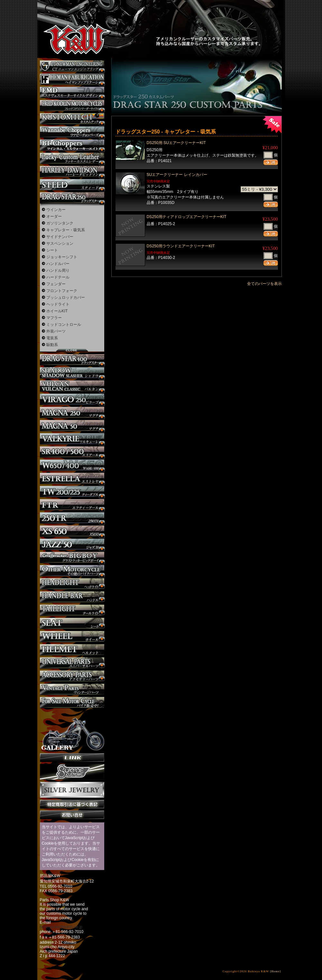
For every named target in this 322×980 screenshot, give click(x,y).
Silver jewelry (72, 790)
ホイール (72, 637)
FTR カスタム (72, 505)
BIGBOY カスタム (72, 558)
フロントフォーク (62, 291)
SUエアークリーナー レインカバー (177, 175)
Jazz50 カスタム (72, 544)
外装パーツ (56, 331)
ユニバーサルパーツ (72, 663)
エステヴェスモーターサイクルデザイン (72, 92)
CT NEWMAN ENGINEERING (72, 66)
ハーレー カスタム (72, 172)
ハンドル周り (58, 270)
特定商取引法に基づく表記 (72, 804)
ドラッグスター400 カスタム (72, 360)
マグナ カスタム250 (72, 412)
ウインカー (56, 210)
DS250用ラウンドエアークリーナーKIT (181, 246)
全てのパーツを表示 (264, 284)
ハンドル (72, 597)
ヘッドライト (58, 304)
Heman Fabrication (72, 79)
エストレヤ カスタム (72, 478)
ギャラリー (72, 731)
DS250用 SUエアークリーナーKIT (176, 143)
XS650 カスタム (72, 531)
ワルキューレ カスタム (72, 439)
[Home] (275, 971)
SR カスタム (72, 452)
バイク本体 (72, 703)
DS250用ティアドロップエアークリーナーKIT (187, 217)
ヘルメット (72, 650)
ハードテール (58, 277)
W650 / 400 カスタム (72, 465)
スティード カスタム (72, 185)
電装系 (52, 338)
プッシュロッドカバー (66, 298)
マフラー (54, 318)
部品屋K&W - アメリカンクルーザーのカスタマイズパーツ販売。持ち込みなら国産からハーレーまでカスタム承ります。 (71, 23)
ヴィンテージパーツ (72, 689)
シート (52, 250)
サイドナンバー (60, 237)
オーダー (54, 216)
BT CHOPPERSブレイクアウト (72, 145)
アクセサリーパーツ (72, 676)
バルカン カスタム (72, 386)
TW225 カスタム (72, 492)
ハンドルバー (58, 264)
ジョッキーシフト (62, 257)
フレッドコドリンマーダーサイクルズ (72, 106)
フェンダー (56, 284)
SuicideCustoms (72, 772)
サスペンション (60, 243)
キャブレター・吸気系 (66, 230)
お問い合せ (72, 815)
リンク (72, 758)
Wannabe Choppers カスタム (72, 132)
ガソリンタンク (60, 223)
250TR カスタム (72, 518)
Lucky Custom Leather (72, 158)
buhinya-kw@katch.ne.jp (61, 927)
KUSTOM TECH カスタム (72, 119)
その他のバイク (72, 571)
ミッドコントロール (64, 325)
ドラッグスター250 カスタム (72, 198)
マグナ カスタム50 (72, 426)
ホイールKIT (57, 311)
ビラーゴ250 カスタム (72, 399)
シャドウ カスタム (72, 373)
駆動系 (52, 345)
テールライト (72, 610)
